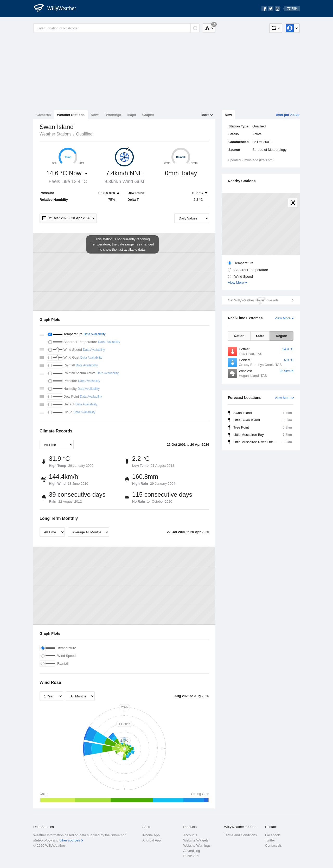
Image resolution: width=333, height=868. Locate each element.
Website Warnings (197, 846)
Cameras (44, 115)
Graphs (148, 115)
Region (281, 336)
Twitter (270, 840)
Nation (239, 336)
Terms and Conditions (241, 835)
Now (228, 115)
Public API (191, 856)
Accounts (190, 835)
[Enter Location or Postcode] (116, 28)
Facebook (273, 835)
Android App (152, 840)
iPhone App (151, 835)
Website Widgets (196, 840)
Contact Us (273, 846)
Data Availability (95, 334)
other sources (70, 840)
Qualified (84, 134)
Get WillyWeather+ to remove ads (253, 300)
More (205, 115)
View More (236, 283)
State (260, 336)
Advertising (191, 851)
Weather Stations (71, 115)
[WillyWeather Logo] (58, 9)
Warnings (114, 115)
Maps (132, 115)
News (95, 115)
